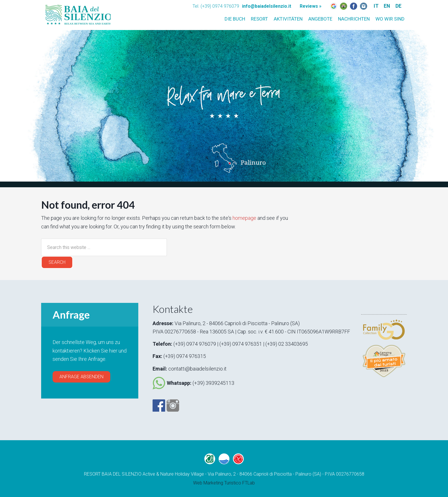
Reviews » (311, 6)
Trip (344, 6)
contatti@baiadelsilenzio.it (197, 368)
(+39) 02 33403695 (287, 344)
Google (334, 6)
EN (386, 6)
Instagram (364, 6)
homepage (244, 218)
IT (375, 6)
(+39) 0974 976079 (195, 344)
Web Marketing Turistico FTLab (224, 482)
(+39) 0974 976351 (242, 344)
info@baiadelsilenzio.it (267, 6)
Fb (354, 6)
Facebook (159, 404)
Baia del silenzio (77, 13)
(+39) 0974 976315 (185, 356)
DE (398, 6)
